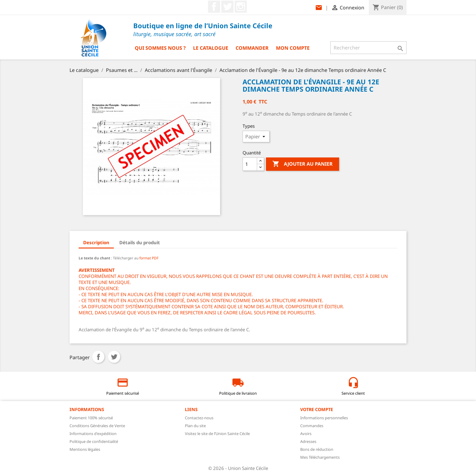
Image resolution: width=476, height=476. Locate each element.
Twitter (227, 7)
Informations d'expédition (93, 434)
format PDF (148, 258)
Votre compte (317, 409)
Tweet (114, 357)
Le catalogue (211, 48)
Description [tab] (96, 242)
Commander (252, 48)
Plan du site (195, 426)
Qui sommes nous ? (160, 48)
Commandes (312, 426)
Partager (98, 357)
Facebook (214, 7)
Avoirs (306, 434)
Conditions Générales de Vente (97, 426)
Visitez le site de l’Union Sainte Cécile (217, 434)
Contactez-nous (199, 418)
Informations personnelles (324, 418)
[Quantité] (250, 164)
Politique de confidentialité (94, 441)
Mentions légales (85, 449)
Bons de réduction (317, 449)
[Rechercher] (368, 48)
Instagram (241, 7)
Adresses (308, 441)
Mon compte (293, 48)
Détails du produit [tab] (140, 242)
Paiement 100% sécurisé (91, 418)
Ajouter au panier (303, 164)
